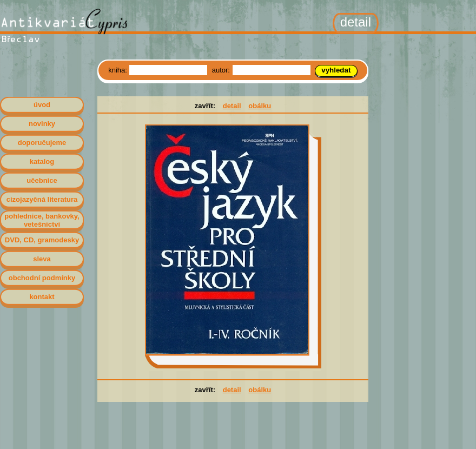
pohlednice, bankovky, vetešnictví (42, 220)
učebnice (42, 180)
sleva (42, 259)
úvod (42, 105)
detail (232, 106)
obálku (260, 106)
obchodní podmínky (42, 278)
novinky (42, 124)
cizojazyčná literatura (42, 199)
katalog (42, 161)
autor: (222, 70)
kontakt (42, 297)
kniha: (118, 70)
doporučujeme (42, 143)
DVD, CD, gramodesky (42, 240)
